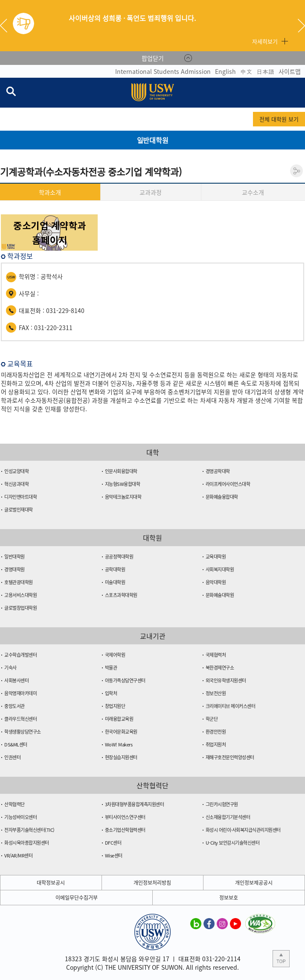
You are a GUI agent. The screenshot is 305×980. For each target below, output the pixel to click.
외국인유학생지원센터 (226, 680)
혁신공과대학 (16, 484)
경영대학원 (15, 569)
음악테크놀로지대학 (123, 497)
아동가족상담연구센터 (125, 680)
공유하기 (296, 171)
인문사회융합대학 (121, 471)
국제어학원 (115, 655)
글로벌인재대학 (19, 510)
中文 (246, 71)
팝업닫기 (153, 58)
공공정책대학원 (119, 557)
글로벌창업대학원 (20, 608)
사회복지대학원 (220, 569)
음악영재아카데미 (20, 693)
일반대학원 (15, 557)
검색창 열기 (11, 91)
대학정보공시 (51, 883)
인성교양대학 (16, 471)
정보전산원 (216, 693)
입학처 (111, 693)
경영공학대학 (218, 471)
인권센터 (12, 757)
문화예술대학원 (220, 595)
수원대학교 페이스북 (209, 923)
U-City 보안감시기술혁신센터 (233, 843)
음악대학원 (216, 582)
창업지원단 (115, 706)
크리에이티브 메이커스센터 (231, 706)
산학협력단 (15, 804)
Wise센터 (114, 856)
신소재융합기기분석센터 (228, 817)
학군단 (212, 719)
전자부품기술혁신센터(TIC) (29, 830)
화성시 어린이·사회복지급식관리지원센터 (243, 830)
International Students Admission (163, 71)
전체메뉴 (298, 93)
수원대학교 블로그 (196, 923)
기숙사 (10, 668)
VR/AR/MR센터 (18, 856)
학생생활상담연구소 (23, 732)
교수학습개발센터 (20, 655)
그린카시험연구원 (222, 804)
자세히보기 (265, 41)
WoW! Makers (119, 745)
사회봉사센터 (16, 680)
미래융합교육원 (119, 719)
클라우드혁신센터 (20, 719)
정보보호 (229, 898)
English (225, 71)
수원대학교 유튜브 (235, 923)
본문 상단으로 (281, 959)
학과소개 (50, 192)
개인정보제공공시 (254, 883)
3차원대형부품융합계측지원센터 (135, 804)
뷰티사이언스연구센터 (125, 817)
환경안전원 (216, 732)
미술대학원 (115, 582)
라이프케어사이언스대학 (228, 484)
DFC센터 (113, 843)
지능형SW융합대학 (123, 484)
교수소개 (253, 192)
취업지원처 (216, 745)
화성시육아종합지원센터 (27, 843)
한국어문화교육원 (121, 732)
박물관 (111, 668)
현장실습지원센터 (121, 757)
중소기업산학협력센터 (125, 830)
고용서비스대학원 (20, 595)
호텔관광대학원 (19, 582)
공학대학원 (115, 569)
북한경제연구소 (220, 668)
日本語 (265, 71)
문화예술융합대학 (222, 497)
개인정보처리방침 (152, 883)
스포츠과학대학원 (121, 595)
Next (301, 26)
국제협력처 (216, 655)
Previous (7, 26)
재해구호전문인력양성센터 (230, 757)
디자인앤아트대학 (20, 497)
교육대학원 (216, 557)
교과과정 (151, 192)
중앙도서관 (15, 706)
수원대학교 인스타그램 (222, 923)
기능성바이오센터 (20, 817)
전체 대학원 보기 (279, 119)
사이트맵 (290, 71)
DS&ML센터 (16, 745)
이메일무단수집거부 (77, 898)
